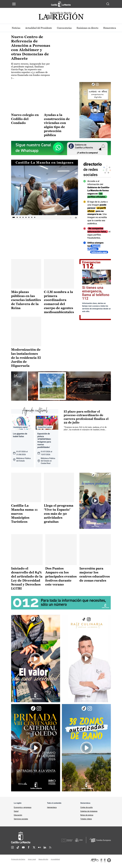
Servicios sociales (21, 821)
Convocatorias (68, 28)
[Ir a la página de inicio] (61, 4)
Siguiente (76, 218)
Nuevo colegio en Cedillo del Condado (25, 119)
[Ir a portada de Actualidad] (61, 17)
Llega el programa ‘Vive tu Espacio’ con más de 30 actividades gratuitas (59, 516)
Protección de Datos (18, 862)
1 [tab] (14, 218)
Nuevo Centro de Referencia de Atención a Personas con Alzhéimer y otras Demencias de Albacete (31, 48)
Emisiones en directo (92, 28)
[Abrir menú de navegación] (14, 4)
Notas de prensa (87, 817)
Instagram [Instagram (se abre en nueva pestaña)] (12, 850)
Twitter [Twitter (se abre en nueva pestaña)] (34, 850)
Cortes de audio (87, 810)
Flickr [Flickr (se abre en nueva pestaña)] (39, 850)
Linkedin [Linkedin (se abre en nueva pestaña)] (45, 850)
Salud (16, 813)
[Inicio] (36, 840)
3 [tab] (20, 218)
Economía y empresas (23, 810)
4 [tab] (23, 218)
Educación (18, 817)
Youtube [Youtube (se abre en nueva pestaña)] (23, 850)
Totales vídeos (86, 821)
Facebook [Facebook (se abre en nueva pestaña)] (29, 850)
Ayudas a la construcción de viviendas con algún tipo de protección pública (57, 125)
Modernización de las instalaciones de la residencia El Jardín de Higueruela (26, 360)
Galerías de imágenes (89, 813)
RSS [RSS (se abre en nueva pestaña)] (50, 850)
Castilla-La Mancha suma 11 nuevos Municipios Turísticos (24, 516)
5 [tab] (26, 218)
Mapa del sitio (43, 862)
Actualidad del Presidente (40, 28)
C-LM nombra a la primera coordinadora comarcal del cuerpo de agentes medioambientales (59, 305)
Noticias (17, 28)
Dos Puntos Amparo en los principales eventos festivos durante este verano (61, 579)
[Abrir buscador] (108, 4)
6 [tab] (29, 218)
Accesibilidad (55, 862)
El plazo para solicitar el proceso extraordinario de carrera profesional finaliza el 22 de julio (86, 420)
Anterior (71, 218)
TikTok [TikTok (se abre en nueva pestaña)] (18, 850)
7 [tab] (32, 218)
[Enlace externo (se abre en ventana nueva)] (95, 110)
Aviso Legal (32, 862)
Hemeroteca (52, 810)
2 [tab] (17, 218)
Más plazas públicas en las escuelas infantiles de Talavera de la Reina (26, 303)
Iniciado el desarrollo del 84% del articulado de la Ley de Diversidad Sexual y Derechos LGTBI (27, 581)
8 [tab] (35, 218)
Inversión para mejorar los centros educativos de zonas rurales (95, 577)
